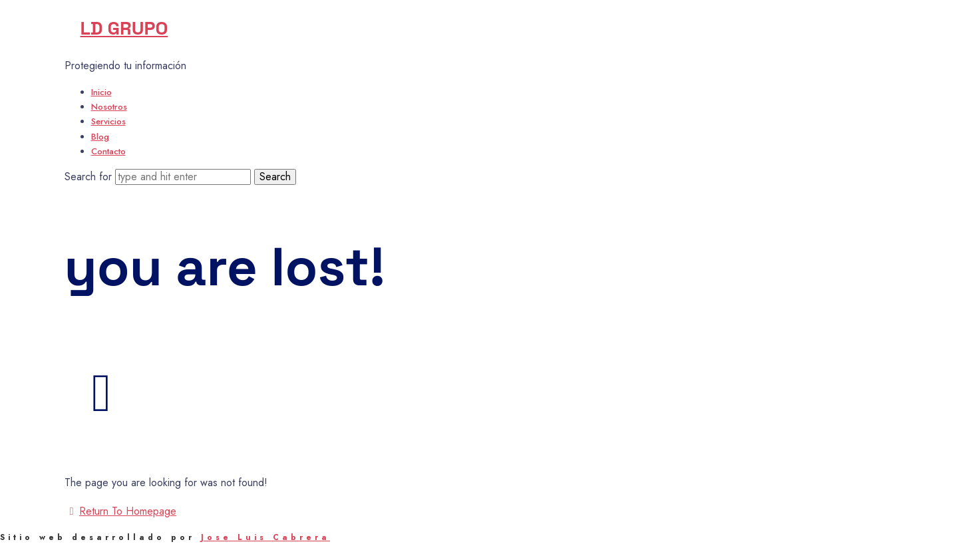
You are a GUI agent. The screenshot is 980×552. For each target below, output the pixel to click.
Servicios (108, 121)
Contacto (108, 151)
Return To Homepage (120, 511)
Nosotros (109, 107)
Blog (100, 137)
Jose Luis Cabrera (265, 537)
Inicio (101, 92)
